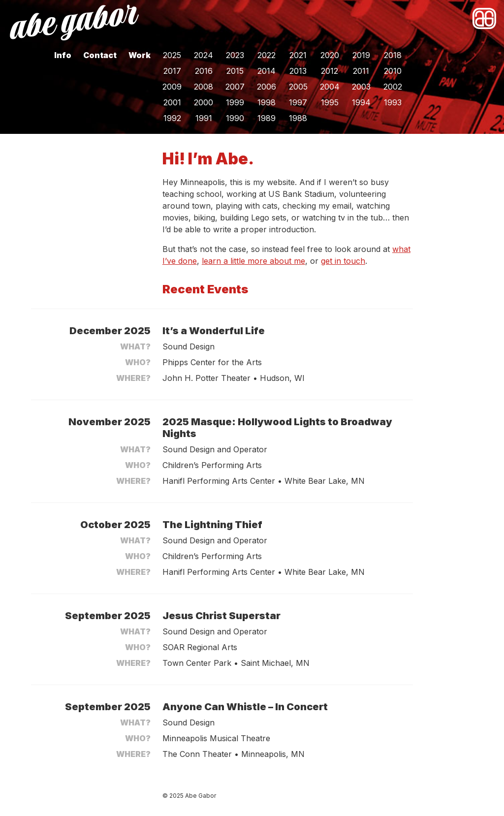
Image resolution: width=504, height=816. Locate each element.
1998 (267, 102)
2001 (172, 102)
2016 (204, 71)
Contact (100, 55)
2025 (172, 55)
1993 (393, 102)
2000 (204, 102)
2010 (393, 71)
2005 (298, 87)
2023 (235, 55)
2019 (361, 55)
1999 (235, 102)
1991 (204, 118)
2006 (267, 87)
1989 (267, 118)
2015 (235, 71)
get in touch (343, 261)
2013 (298, 71)
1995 (330, 102)
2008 (204, 87)
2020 (330, 55)
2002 (393, 87)
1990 (235, 118)
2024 (204, 55)
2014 (267, 71)
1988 (298, 118)
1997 (298, 102)
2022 (267, 55)
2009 (172, 87)
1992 (172, 118)
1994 (361, 102)
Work (140, 55)
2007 (235, 87)
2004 (330, 87)
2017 (172, 71)
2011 (361, 71)
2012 (330, 71)
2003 (361, 87)
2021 (298, 55)
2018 (393, 55)
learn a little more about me (253, 261)
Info (63, 55)
